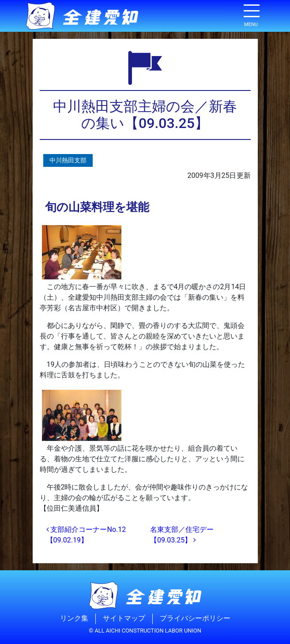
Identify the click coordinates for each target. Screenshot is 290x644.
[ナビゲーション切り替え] (251, 14)
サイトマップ (124, 619)
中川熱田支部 (68, 160)
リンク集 (74, 619)
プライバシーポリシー (195, 619)
